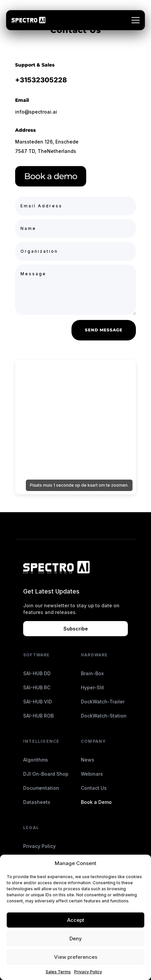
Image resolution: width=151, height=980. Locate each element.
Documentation (41, 788)
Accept (76, 920)
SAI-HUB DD (37, 673)
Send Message (104, 330)
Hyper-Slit (92, 687)
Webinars (92, 774)
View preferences (76, 957)
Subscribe (76, 629)
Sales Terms (58, 972)
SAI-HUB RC (37, 687)
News (88, 760)
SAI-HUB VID (38, 702)
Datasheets (37, 802)
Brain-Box (92, 673)
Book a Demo (96, 802)
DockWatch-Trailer (103, 702)
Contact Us (94, 788)
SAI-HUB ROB (38, 716)
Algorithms (36, 760)
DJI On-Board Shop (46, 774)
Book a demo (51, 176)
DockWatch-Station (104, 716)
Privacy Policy (88, 972)
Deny (76, 938)
